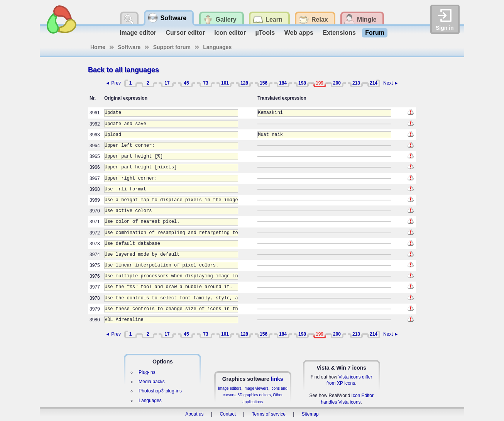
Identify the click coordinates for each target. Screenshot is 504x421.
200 (337, 83)
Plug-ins (147, 372)
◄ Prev (113, 83)
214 (374, 83)
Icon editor (230, 33)
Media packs (151, 382)
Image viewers (256, 388)
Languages (217, 47)
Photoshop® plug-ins (160, 391)
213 (356, 83)
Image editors (230, 388)
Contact (227, 414)
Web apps (299, 33)
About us (194, 414)
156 (264, 83)
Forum (375, 33)
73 (205, 83)
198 (302, 83)
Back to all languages (123, 70)
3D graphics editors (254, 395)
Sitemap (310, 414)
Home (98, 47)
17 (167, 83)
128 (244, 83)
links (277, 379)
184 (283, 83)
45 (186, 83)
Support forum (172, 47)
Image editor (138, 33)
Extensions (339, 33)
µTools (265, 33)
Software (129, 47)
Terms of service (269, 414)
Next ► (391, 83)
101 (225, 83)
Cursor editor (185, 33)
